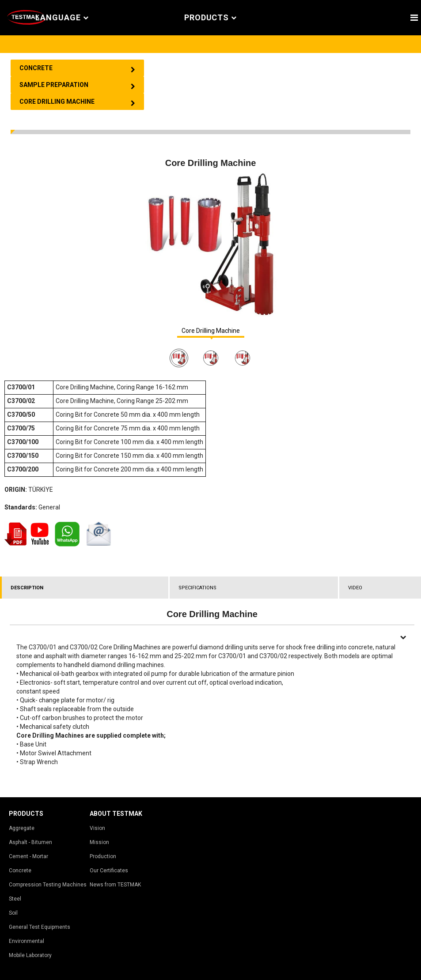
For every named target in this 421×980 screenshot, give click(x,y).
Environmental (27, 941)
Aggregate (22, 828)
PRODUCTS (210, 18)
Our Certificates (109, 871)
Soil (13, 913)
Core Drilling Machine (211, 331)
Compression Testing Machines (48, 885)
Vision (97, 828)
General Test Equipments (40, 927)
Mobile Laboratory (30, 955)
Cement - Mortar (28, 856)
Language (62, 18)
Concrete (20, 871)
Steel (15, 899)
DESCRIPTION (27, 588)
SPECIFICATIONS (197, 588)
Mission (99, 842)
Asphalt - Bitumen (30, 842)
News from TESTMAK (115, 885)
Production (103, 856)
